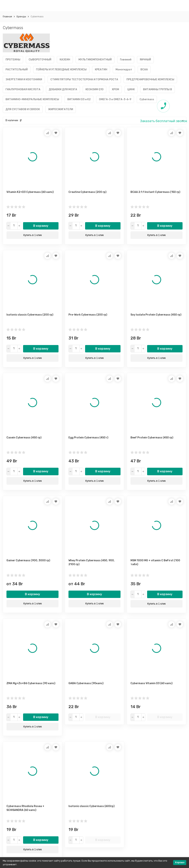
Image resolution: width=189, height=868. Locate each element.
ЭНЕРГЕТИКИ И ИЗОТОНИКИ (24, 79)
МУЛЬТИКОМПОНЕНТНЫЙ (95, 60)
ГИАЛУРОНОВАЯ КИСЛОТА (23, 89)
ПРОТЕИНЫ (13, 60)
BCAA (144, 70)
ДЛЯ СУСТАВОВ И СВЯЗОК (23, 109)
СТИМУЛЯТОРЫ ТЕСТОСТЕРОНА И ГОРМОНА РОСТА (84, 79)
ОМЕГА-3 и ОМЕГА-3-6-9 (115, 99)
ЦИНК (131, 89)
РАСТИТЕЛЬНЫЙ (17, 70)
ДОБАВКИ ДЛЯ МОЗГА (63, 89)
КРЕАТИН (101, 70)
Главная (7, 16)
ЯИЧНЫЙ (145, 60)
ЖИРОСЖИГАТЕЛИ (61, 109)
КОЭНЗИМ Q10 (94, 89)
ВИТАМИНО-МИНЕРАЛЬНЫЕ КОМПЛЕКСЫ (32, 99)
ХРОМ (115, 89)
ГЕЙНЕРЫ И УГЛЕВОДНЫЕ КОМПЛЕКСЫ (61, 70)
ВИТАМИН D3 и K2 (79, 99)
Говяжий (126, 60)
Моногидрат (124, 70)
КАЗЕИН (65, 60)
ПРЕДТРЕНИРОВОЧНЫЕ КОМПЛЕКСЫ (150, 79)
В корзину (41, 226)
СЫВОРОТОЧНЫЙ (40, 60)
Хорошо (180, 862)
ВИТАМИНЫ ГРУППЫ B (158, 89)
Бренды (21, 16)
